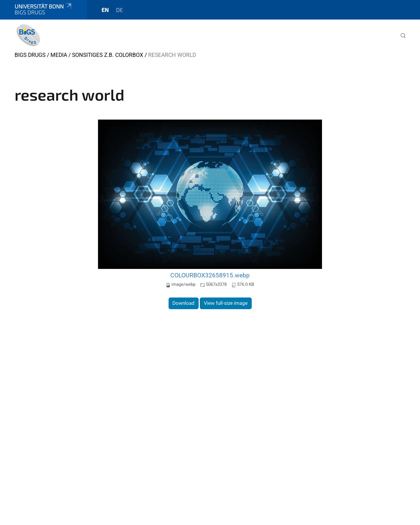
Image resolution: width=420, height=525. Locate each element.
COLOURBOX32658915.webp (210, 275)
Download (183, 303)
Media (59, 55)
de (120, 10)
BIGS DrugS (30, 55)
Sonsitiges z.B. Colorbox (108, 55)
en (105, 10)
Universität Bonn (43, 6)
